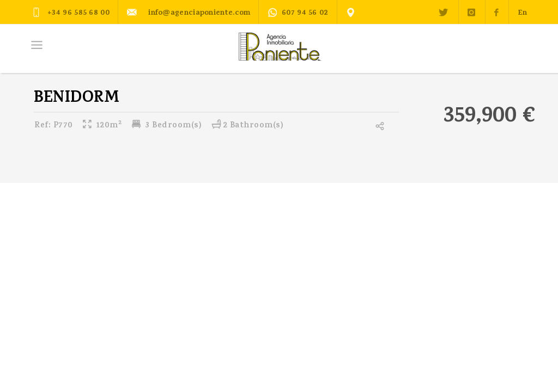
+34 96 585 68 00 (71, 12)
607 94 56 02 (298, 13)
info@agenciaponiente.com (189, 12)
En (522, 13)
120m (102, 126)
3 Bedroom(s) (166, 126)
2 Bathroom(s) (247, 126)
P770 (54, 126)
